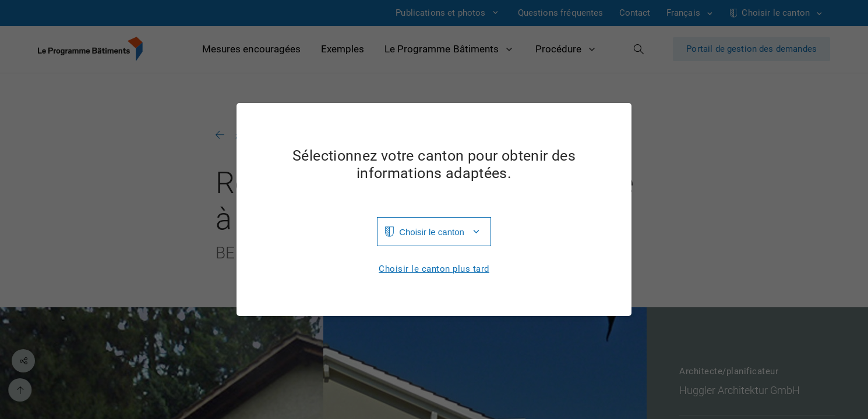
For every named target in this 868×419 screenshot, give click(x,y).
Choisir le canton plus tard (434, 269)
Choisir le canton (432, 232)
